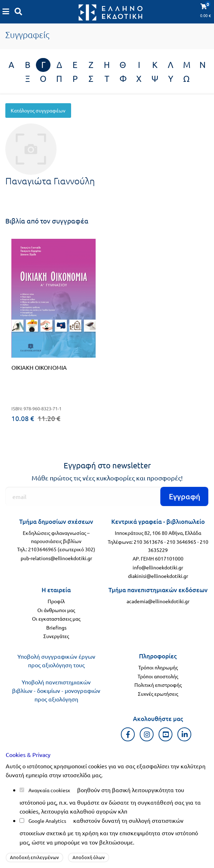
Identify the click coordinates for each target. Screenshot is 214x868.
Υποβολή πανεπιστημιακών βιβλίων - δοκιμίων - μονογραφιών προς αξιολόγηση (56, 690)
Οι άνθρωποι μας (56, 610)
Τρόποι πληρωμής (158, 667)
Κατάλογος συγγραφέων (38, 110)
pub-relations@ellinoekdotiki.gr (56, 558)
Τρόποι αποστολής (158, 676)
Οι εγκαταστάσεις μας (56, 619)
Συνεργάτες (56, 636)
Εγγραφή (184, 496)
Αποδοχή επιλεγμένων (34, 857)
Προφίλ (56, 601)
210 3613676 (148, 542)
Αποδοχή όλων (89, 857)
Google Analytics (47, 821)
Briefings (56, 627)
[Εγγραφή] (107, 496)
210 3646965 (181, 542)
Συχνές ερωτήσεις (158, 694)
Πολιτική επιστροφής (158, 685)
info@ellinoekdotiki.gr (158, 567)
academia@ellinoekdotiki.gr (158, 601)
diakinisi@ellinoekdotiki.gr (158, 576)
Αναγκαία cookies (48, 790)
